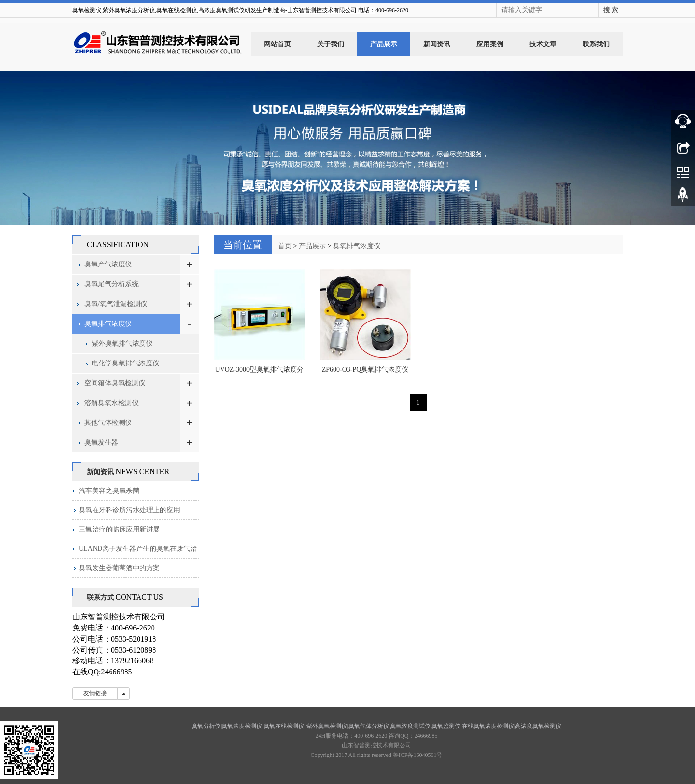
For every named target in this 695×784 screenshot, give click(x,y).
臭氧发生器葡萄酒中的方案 (119, 568)
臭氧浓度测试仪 (410, 726)
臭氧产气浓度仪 (108, 264)
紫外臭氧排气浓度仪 (122, 343)
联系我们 (596, 44)
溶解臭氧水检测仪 (111, 403)
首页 (285, 246)
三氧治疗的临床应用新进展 (119, 529)
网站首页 (278, 44)
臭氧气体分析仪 (369, 726)
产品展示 (384, 44)
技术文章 (543, 44)
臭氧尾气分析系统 (111, 284)
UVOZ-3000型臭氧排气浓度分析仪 (259, 373)
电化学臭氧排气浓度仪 (125, 363)
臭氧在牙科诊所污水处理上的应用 (129, 510)
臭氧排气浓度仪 (357, 246)
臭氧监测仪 (446, 726)
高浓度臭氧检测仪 (538, 726)
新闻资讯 (437, 44)
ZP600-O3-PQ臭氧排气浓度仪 (365, 370)
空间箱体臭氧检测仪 (115, 383)
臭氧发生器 (101, 442)
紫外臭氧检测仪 (327, 726)
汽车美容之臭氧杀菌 (109, 491)
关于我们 (331, 44)
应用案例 (490, 44)
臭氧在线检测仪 (285, 726)
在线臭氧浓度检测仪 (488, 726)
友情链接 (95, 693)
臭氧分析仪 (206, 726)
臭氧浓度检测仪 (242, 726)
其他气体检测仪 (108, 423)
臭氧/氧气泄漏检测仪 (116, 304)
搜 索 (611, 10)
